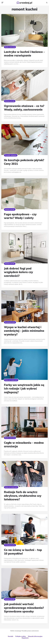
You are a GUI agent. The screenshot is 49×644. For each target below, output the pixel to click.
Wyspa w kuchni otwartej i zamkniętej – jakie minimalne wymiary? (24, 331)
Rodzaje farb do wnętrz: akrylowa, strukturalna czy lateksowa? (23, 496)
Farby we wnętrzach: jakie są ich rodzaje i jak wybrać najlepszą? (24, 389)
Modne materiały (10, 47)
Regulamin (25, 638)
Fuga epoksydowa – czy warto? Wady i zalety (20, 216)
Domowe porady (10, 101)
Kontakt (11, 636)
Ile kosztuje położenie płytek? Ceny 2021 (24, 162)
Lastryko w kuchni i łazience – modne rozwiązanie (24, 54)
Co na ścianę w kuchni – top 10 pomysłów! (23, 552)
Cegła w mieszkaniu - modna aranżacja (24, 445)
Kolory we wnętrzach (11, 380)
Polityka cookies (21, 636)
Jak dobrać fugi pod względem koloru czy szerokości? (18, 272)
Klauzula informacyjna (35, 636)
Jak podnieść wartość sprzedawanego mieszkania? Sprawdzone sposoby (24, 608)
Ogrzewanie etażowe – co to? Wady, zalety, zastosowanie (24, 108)
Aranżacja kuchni (10, 322)
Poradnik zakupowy (11, 155)
